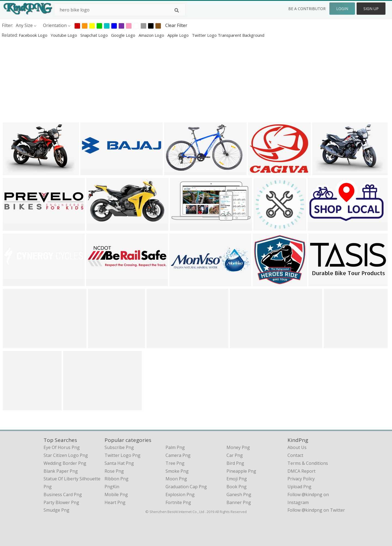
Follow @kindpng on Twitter (316, 510)
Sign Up (371, 9)
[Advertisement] (163, 80)
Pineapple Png (241, 471)
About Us (297, 447)
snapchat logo (95, 35)
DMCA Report (301, 471)
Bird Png (235, 463)
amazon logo (152, 35)
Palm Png (175, 447)
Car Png (235, 455)
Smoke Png (177, 471)
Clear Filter (176, 25)
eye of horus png (62, 447)
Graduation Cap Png (186, 487)
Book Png (237, 487)
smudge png (56, 510)
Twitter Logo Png (122, 455)
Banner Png (239, 502)
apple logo (179, 35)
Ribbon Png (117, 479)
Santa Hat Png (119, 463)
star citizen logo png (66, 455)
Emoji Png (237, 479)
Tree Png (175, 463)
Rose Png (114, 471)
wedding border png (65, 463)
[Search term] (120, 10)
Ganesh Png (239, 495)
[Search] (177, 10)
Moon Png (176, 479)
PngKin (112, 487)
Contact (295, 455)
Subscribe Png (119, 447)
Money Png (238, 447)
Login (342, 9)
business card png (63, 495)
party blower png (61, 502)
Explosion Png (180, 495)
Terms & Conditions (308, 463)
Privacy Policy (301, 479)
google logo (124, 35)
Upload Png (299, 487)
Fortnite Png (178, 502)
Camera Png (178, 455)
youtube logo (64, 35)
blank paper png (61, 471)
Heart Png (115, 502)
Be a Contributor (307, 9)
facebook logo (34, 35)
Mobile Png (116, 495)
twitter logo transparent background (228, 35)
